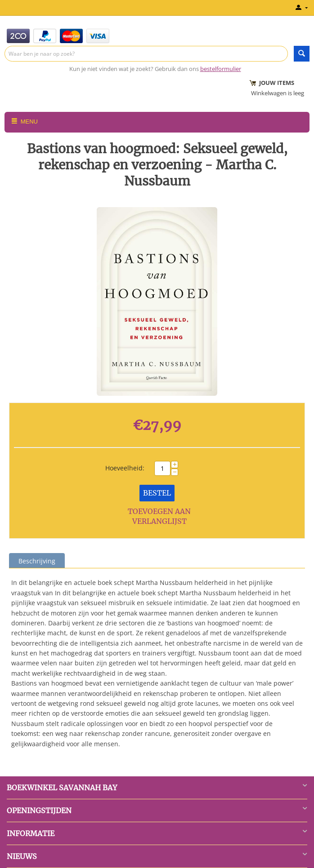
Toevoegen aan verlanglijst (159, 516)
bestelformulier (221, 69)
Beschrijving (37, 561)
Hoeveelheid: (125, 468)
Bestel (157, 493)
